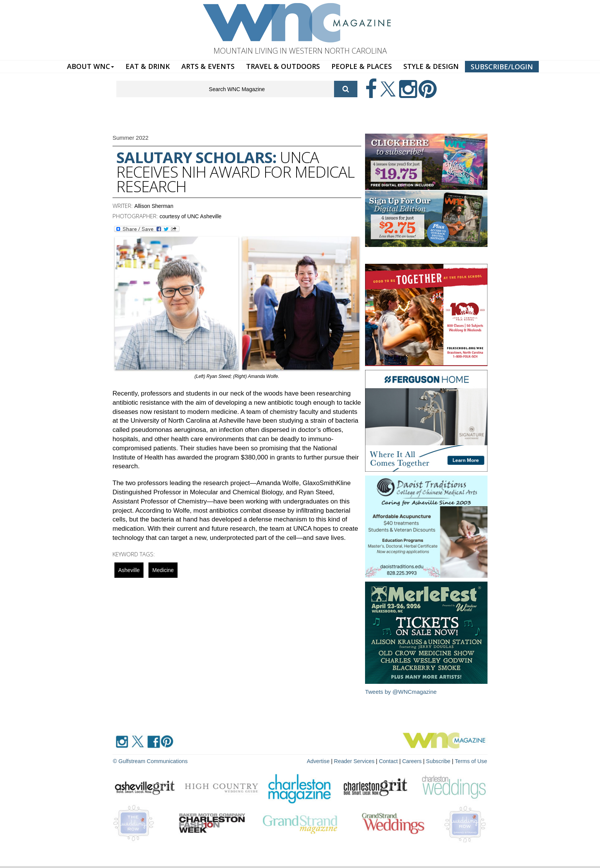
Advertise (322, 761)
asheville (129, 570)
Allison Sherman (154, 206)
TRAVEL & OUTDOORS (283, 66)
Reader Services (357, 761)
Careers (414, 761)
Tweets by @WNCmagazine (401, 692)
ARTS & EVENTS (208, 66)
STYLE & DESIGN (431, 66)
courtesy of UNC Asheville (191, 216)
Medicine (163, 570)
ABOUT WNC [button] (90, 66)
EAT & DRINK (148, 66)
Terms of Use (471, 761)
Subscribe (440, 761)
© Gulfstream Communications (149, 761)
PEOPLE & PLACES (362, 66)
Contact (390, 761)
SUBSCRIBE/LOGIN (502, 67)
